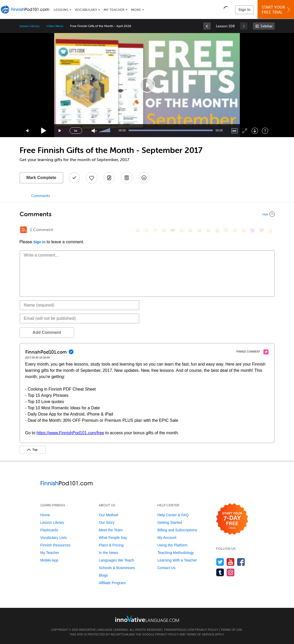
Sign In (244, 10)
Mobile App (49, 560)
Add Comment (47, 332)
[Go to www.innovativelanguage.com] (147, 619)
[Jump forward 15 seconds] (60, 131)
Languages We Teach (116, 560)
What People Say (113, 538)
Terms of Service (200, 634)
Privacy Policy (207, 630)
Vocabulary (86, 10)
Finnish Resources (55, 545)
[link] (207, 26)
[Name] (80, 305)
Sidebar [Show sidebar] (267, 26)
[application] (147, 85)
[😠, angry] (182, 230)
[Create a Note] (109, 178)
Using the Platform (172, 545)
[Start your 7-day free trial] (232, 519)
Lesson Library (30, 26)
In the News (108, 553)
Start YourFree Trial (277, 10)
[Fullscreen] (245, 131)
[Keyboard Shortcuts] (265, 131)
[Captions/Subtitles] (234, 131)
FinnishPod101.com (179, 630)
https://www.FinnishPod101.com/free (70, 433)
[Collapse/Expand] (147, 214)
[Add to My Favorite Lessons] (92, 178)
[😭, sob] (217, 230)
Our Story (107, 522)
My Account (167, 538)
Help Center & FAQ (173, 515)
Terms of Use (231, 630)
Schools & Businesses (117, 568)
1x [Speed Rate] (76, 131)
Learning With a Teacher (177, 560)
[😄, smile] (137, 230)
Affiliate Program (112, 583)
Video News (55, 26)
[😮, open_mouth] (244, 230)
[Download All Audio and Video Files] (144, 178)
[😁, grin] (155, 230)
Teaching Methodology (176, 553)
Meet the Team (111, 530)
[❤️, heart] (261, 230)
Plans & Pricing (111, 545)
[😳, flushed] (146, 230)
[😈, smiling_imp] (253, 230)
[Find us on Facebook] (241, 562)
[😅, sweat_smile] (199, 230)
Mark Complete (41, 178)
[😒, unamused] (164, 230)
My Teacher (114, 10)
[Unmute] (94, 131)
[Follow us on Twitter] (220, 562)
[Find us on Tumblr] (220, 572)
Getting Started (170, 522)
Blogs (103, 575)
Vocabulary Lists (54, 538)
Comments (41, 196)
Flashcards (49, 530)
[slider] (105, 131)
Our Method (108, 515)
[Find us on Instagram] (231, 572)
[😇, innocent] (226, 230)
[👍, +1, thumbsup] (270, 230)
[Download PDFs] (127, 178)
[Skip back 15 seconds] (27, 131)
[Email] (80, 318)
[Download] (255, 131)
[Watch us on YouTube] (231, 562)
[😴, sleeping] (235, 230)
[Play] (44, 131)
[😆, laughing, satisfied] (191, 230)
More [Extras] (136, 10)
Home (45, 515)
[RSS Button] (23, 230)
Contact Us (166, 568)
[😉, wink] (208, 230)
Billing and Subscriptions (177, 530)
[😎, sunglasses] (173, 230)
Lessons (61, 10)
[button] (227, 9)
